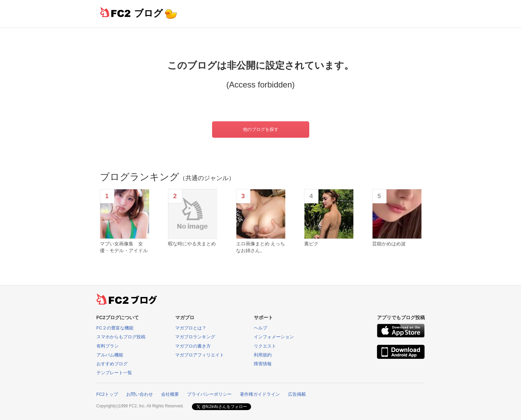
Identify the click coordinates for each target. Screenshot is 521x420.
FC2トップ (107, 394)
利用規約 (263, 355)
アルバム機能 (110, 355)
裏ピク (311, 244)
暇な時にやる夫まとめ (192, 244)
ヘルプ (260, 328)
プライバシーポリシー (209, 394)
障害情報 (263, 364)
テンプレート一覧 (114, 373)
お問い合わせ (140, 394)
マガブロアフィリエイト (200, 355)
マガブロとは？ (191, 328)
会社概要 (170, 394)
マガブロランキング (195, 337)
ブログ (148, 13)
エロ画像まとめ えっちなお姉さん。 (261, 247)
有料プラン (108, 346)
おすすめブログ (112, 364)
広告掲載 (297, 394)
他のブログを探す (261, 129)
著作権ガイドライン (260, 394)
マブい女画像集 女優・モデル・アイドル (124, 247)
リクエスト (265, 346)
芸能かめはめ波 (389, 244)
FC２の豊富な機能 (115, 328)
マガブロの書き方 (193, 346)
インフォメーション (274, 337)
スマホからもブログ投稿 (121, 337)
